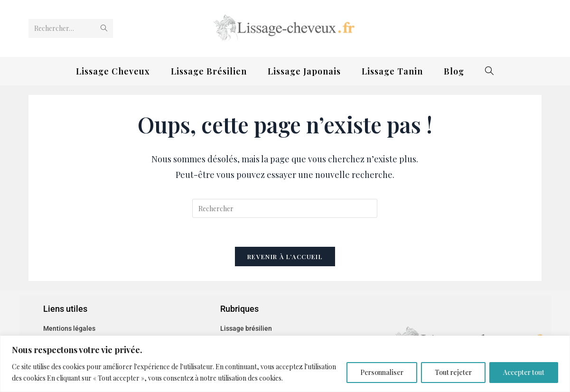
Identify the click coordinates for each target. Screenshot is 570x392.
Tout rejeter (453, 372)
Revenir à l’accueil (285, 257)
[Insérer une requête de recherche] (285, 208)
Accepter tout (524, 372)
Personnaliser (382, 372)
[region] (285, 364)
